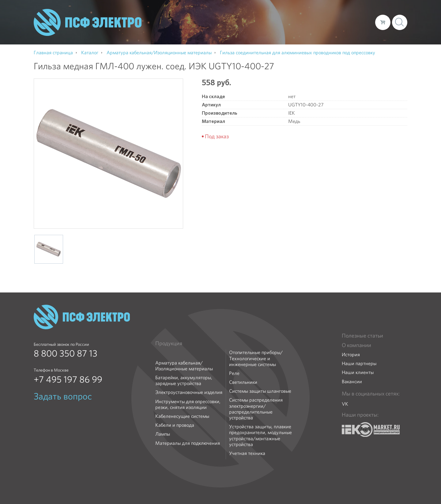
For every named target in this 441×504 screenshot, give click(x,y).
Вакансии (352, 382)
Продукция (169, 343)
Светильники (243, 382)
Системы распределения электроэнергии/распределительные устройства (256, 409)
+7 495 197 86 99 (68, 380)
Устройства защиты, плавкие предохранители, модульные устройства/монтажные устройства (260, 435)
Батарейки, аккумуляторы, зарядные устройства (184, 380)
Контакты (359, 22)
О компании (254, 22)
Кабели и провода (175, 425)
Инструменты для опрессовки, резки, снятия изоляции (188, 404)
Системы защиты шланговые (260, 391)
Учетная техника (247, 453)
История (351, 355)
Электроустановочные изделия (189, 392)
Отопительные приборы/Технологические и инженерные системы (256, 358)
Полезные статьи (362, 336)
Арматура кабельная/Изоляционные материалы (184, 366)
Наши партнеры (359, 363)
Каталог (283, 22)
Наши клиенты (358, 372)
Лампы (163, 434)
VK (345, 404)
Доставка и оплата (320, 22)
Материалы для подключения (188, 443)
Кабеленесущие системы (182, 416)
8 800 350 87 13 (66, 353)
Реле (234, 373)
